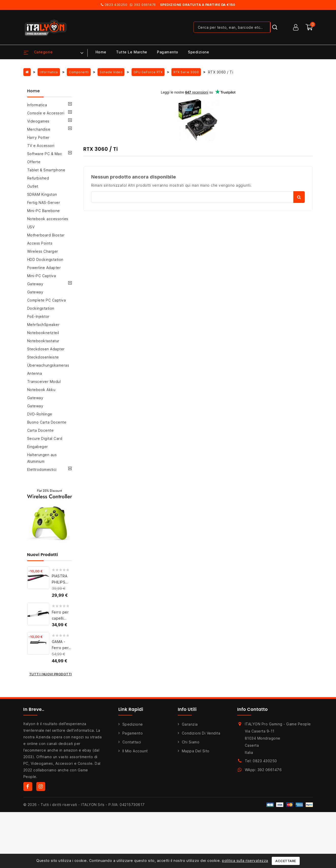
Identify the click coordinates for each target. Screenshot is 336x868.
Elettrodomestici (42, 469)
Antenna (35, 373)
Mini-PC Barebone (44, 211)
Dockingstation (41, 308)
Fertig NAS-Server (44, 203)
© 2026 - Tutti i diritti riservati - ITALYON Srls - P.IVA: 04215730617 (84, 805)
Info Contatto (253, 709)
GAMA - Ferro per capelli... (60, 648)
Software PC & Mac (45, 154)
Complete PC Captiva (47, 300)
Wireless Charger (43, 251)
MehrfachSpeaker (43, 325)
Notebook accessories (48, 219)
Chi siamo (191, 742)
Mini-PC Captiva (42, 276)
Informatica (37, 105)
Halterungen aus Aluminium (42, 458)
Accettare (286, 861)
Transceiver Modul (44, 381)
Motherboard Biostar (46, 235)
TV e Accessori (41, 146)
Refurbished (38, 178)
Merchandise (39, 129)
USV (31, 227)
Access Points (40, 243)
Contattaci (132, 742)
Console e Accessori (46, 113)
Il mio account (135, 751)
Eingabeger (38, 447)
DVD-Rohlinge (40, 414)
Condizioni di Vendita (201, 733)
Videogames (38, 121)
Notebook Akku (41, 390)
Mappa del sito (196, 751)
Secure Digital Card (45, 438)
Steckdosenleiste (43, 357)
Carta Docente (41, 430)
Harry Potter (38, 137)
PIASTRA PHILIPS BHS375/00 (62, 582)
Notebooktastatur (43, 341)
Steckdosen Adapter (46, 349)
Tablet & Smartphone (46, 170)
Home (101, 52)
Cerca (299, 197)
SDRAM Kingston (42, 194)
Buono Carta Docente (47, 422)
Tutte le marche (132, 52)
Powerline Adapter (44, 268)
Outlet (33, 186)
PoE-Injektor (38, 316)
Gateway (35, 284)
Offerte (34, 162)
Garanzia (190, 724)
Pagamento (168, 52)
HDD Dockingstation (45, 259)
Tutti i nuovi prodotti (51, 674)
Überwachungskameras (48, 365)
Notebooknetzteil (43, 333)
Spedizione (198, 52)
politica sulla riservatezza (245, 860)
